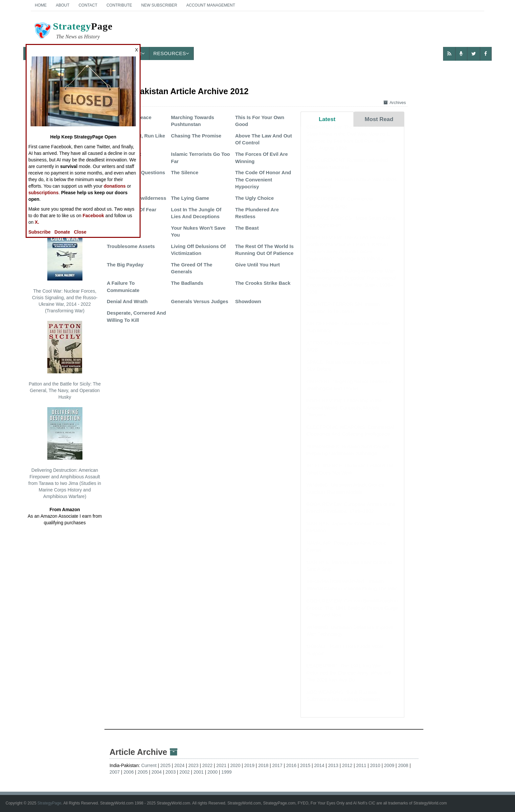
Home (41, 5)
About (63, 5)
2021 (221, 765)
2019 (249, 765)
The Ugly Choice (255, 198)
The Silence (185, 172)
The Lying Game (190, 198)
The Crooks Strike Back (263, 283)
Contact (88, 5)
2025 (165, 765)
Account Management (211, 5)
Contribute (119, 5)
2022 (207, 765)
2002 (184, 772)
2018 (263, 765)
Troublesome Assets (131, 246)
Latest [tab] (327, 119)
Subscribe (39, 232)
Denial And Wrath (127, 301)
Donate (62, 232)
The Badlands (187, 283)
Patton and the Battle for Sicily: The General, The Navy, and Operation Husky (65, 360)
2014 (319, 765)
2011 (361, 765)
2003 (171, 772)
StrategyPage (49, 803)
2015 (305, 765)
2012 (347, 765)
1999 (226, 772)
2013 (333, 765)
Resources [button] (171, 53)
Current (149, 765)
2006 (129, 772)
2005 (143, 772)
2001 (199, 772)
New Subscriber (159, 5)
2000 (213, 772)
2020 (235, 765)
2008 (403, 765)
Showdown (248, 301)
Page (73, 31)
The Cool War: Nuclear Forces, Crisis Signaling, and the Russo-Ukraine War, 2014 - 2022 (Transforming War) (65, 271)
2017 (277, 765)
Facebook (93, 216)
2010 (375, 765)
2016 (291, 765)
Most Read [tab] (379, 119)
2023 (193, 765)
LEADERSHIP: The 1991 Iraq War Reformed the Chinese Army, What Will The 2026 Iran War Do (349, 679)
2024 (179, 765)
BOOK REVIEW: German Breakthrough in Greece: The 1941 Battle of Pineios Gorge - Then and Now (352, 614)
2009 (389, 765)
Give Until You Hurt (257, 265)
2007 (114, 772)
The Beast (247, 228)
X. (37, 222)
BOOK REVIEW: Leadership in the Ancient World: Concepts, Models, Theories (344, 414)
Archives (395, 103)
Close (80, 232)
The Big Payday (125, 265)
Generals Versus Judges (200, 301)
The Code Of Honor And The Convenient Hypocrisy (263, 179)
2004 (157, 772)
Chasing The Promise (196, 136)
